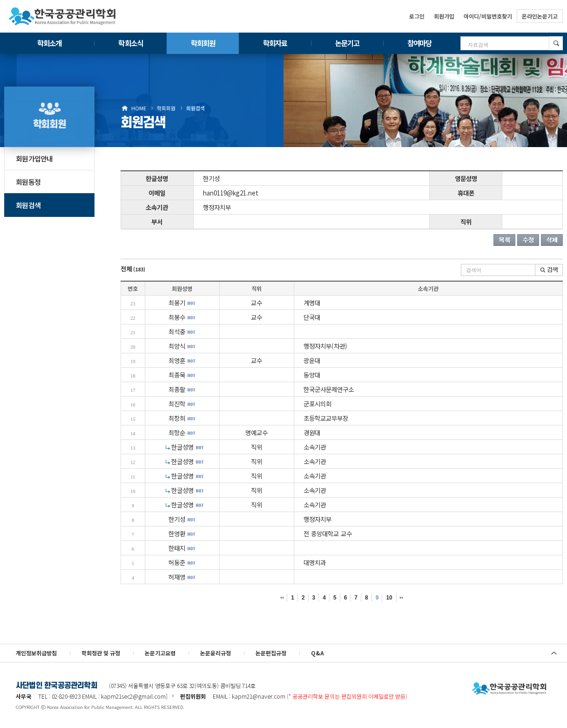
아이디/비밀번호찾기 (488, 16)
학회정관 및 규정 (101, 653)
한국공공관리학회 (62, 16)
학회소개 (49, 43)
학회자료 (275, 43)
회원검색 (196, 108)
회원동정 (28, 182)
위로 (554, 653)
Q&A (317, 653)
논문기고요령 (160, 653)
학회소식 (130, 43)
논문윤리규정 (216, 653)
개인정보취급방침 (36, 653)
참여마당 (419, 43)
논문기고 (347, 43)
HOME (139, 108)
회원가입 (444, 16)
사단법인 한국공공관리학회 (509, 689)
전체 (133, 269)
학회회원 (203, 43)
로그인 (417, 16)
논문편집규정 (271, 653)
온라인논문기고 (540, 16)
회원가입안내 (34, 158)
